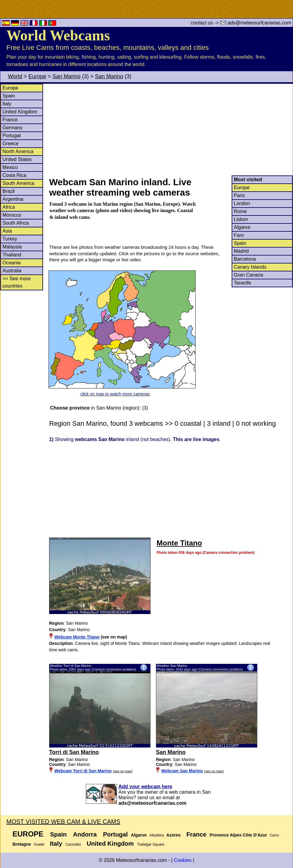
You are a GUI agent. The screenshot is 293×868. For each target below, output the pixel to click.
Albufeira (156, 835)
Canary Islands (250, 267)
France (10, 120)
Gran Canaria (248, 275)
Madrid (241, 251)
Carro (274, 835)
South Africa (16, 223)
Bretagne (22, 844)
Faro (239, 235)
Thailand (12, 255)
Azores (174, 835)
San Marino (67, 76)
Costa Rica (14, 175)
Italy (7, 104)
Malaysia (12, 247)
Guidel (39, 844)
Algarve (242, 227)
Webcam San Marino (182, 771)
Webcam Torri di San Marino (83, 771)
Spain (9, 96)
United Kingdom (20, 112)
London (242, 203)
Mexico (10, 167)
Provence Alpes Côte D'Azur (238, 835)
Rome (240, 211)
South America (18, 183)
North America (18, 151)
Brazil (9, 191)
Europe (37, 76)
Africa (9, 207)
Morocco (12, 215)
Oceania (12, 263)
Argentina (13, 199)
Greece (10, 143)
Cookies (183, 860)
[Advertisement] (171, 130)
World (15, 76)
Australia (12, 271)
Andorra (85, 834)
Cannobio (73, 844)
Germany (13, 128)
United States (17, 159)
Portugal (12, 136)
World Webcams (58, 35)
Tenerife (242, 283)
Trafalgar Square (151, 844)
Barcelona (245, 259)
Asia (7, 231)
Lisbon (241, 219)
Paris (239, 195)
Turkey (10, 239)
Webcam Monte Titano (77, 637)
